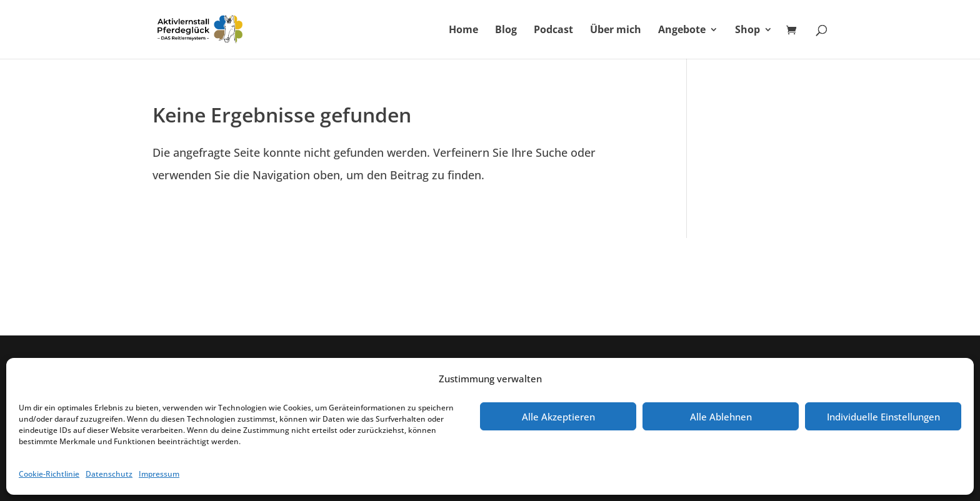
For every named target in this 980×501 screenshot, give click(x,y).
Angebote (682, 31)
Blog (506, 31)
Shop (747, 31)
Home (463, 31)
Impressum (159, 474)
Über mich (616, 31)
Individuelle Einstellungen (883, 417)
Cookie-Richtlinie (49, 474)
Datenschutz (109, 474)
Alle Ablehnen (721, 417)
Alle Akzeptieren (558, 417)
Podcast (553, 31)
